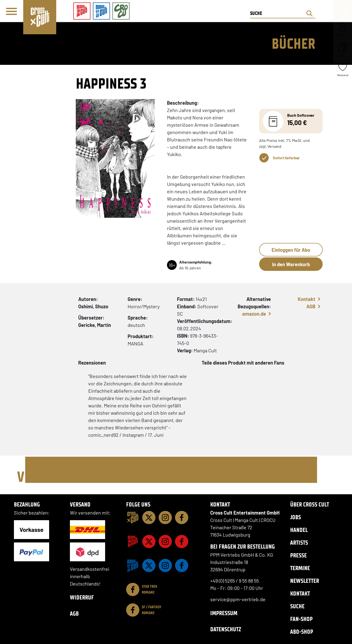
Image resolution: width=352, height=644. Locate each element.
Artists (299, 543)
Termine (300, 568)
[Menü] (11, 11)
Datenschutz (226, 629)
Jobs (296, 517)
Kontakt (307, 299)
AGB (311, 306)
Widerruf (82, 597)
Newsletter (305, 581)
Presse (298, 555)
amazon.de (254, 314)
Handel (299, 530)
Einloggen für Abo (291, 250)
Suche (297, 606)
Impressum (224, 613)
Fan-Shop (301, 619)
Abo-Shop (302, 632)
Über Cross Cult (310, 504)
